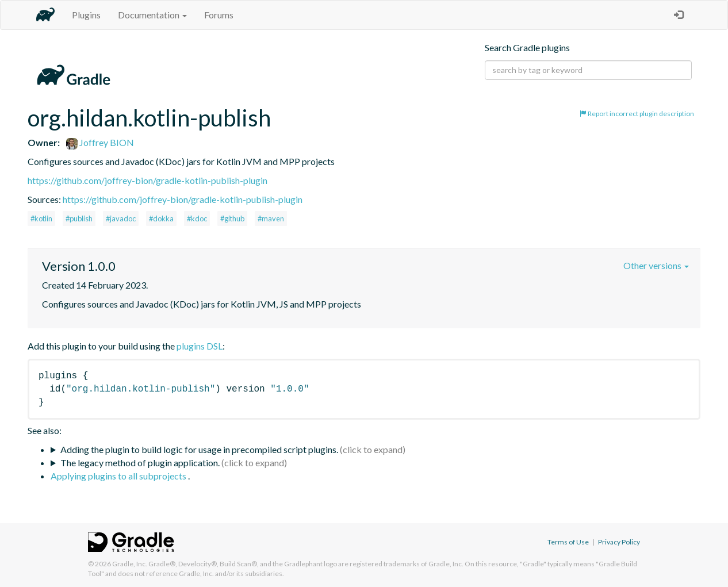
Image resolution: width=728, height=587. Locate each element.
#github (232, 218)
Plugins (86, 15)
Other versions (656, 265)
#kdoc (197, 218)
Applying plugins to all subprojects (119, 476)
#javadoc (121, 218)
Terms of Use (568, 542)
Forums (219, 15)
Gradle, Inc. (130, 564)
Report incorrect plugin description (637, 114)
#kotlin (41, 218)
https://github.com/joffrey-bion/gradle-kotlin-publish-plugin (147, 180)
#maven (271, 218)
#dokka (161, 218)
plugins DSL (200, 346)
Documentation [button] (152, 15)
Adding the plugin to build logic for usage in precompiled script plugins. (199, 449)
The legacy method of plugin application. (140, 463)
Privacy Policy (619, 542)
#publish (79, 218)
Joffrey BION (100, 142)
